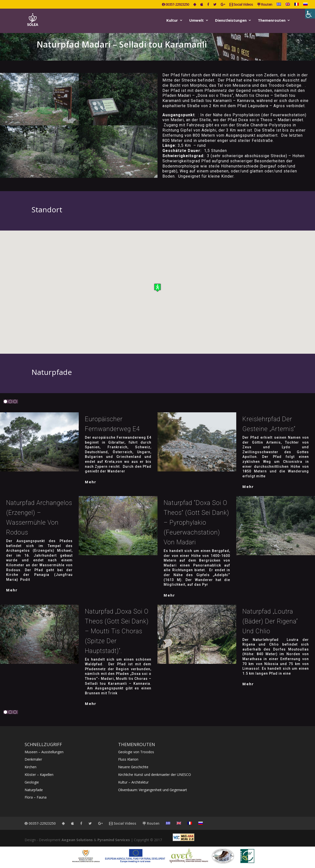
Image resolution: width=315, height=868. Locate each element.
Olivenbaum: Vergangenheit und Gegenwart (153, 790)
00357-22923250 (175, 5)
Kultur (172, 21)
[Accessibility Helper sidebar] (310, 14)
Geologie (32, 782)
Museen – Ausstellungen (44, 752)
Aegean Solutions (77, 840)
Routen (265, 5)
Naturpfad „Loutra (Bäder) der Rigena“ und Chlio (270, 621)
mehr (91, 482)
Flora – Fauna (36, 797)
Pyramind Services (114, 840)
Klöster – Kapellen (39, 775)
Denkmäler (33, 759)
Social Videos (241, 5)
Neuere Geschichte (133, 767)
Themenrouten (272, 21)
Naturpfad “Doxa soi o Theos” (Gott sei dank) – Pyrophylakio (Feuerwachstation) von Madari (196, 523)
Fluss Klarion (128, 759)
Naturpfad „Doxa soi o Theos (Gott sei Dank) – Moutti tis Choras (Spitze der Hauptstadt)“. (117, 631)
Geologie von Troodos (136, 752)
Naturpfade (34, 790)
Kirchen (31, 767)
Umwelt (197, 21)
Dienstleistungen (231, 21)
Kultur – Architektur (133, 782)
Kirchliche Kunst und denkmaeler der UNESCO (155, 775)
